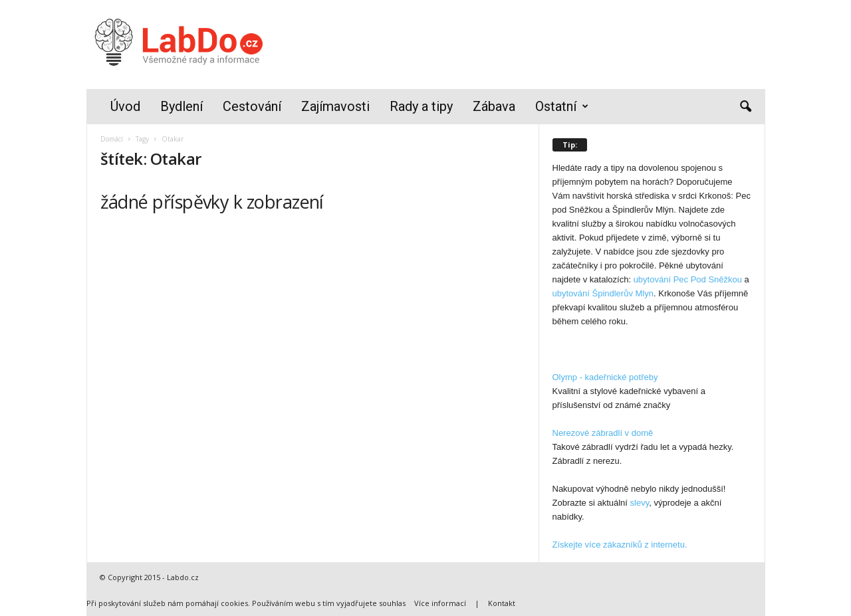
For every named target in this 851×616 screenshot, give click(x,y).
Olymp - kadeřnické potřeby (605, 377)
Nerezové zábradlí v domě (603, 433)
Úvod (125, 106)
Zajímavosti (335, 106)
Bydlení (182, 106)
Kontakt (502, 603)
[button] (745, 107)
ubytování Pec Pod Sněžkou (688, 279)
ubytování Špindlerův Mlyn (603, 293)
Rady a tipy (421, 106)
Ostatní (562, 107)
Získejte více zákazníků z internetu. (620, 545)
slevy (640, 503)
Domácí (112, 139)
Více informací (440, 603)
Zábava (494, 106)
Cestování (252, 106)
